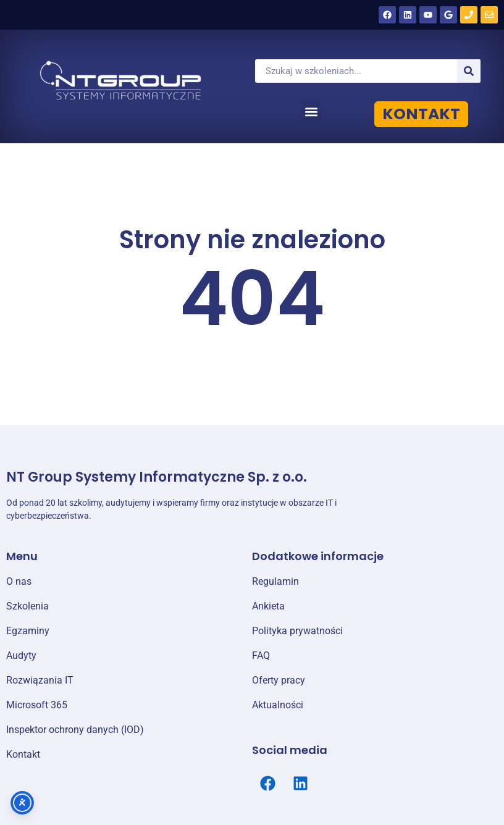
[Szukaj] (469, 71)
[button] (312, 111)
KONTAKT (421, 114)
